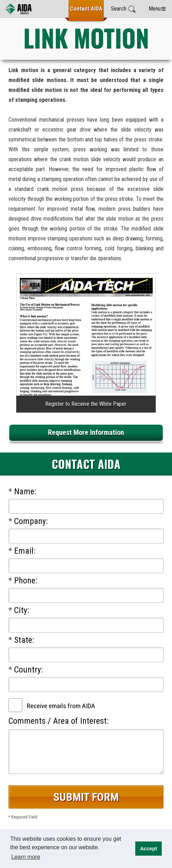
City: (19, 610)
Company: (28, 521)
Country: (26, 670)
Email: (22, 551)
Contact (86, 9)
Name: (22, 491)
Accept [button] (149, 849)
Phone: (23, 581)
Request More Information (86, 432)
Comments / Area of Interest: (58, 721)
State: (21, 640)
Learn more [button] (26, 857)
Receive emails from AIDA (61, 706)
